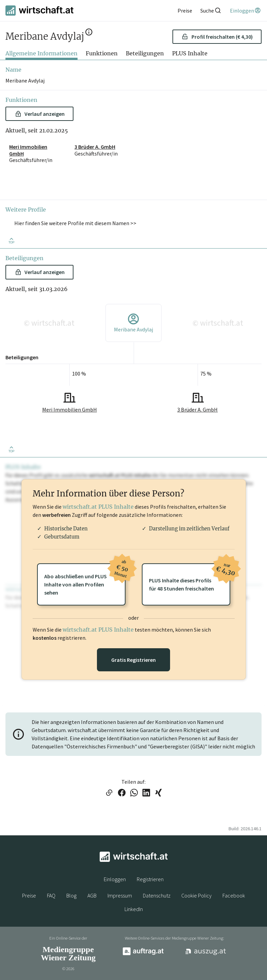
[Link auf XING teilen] (158, 793)
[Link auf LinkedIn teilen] (146, 793)
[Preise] (185, 11)
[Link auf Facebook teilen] (122, 793)
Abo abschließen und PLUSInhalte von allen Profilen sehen (85, 580)
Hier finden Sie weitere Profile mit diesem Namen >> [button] (75, 223)
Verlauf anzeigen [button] (40, 114)
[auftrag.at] (143, 954)
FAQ (51, 895)
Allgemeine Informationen (41, 53)
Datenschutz (157, 895)
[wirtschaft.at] (39, 11)
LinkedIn (134, 909)
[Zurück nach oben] (11, 240)
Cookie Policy (196, 895)
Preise (29, 895)
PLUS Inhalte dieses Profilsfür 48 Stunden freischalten (190, 578)
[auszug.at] (206, 954)
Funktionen (102, 53)
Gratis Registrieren (133, 660)
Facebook (234, 895)
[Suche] (211, 10)
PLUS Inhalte (190, 53)
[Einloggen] (246, 11)
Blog (71, 895)
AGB (92, 895)
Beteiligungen (145, 53)
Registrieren (150, 879)
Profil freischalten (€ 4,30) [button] (217, 37)
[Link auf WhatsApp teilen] (134, 793)
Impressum (120, 895)
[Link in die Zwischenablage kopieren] (109, 793)
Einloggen (115, 879)
